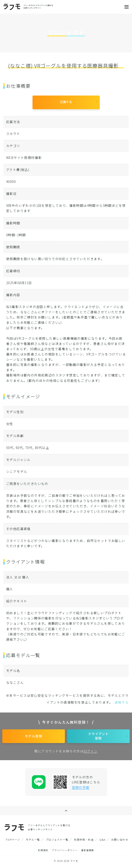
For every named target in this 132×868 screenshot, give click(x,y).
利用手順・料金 (84, 839)
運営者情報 (88, 850)
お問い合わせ (120, 839)
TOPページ (13, 839)
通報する (122, 702)
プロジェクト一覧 (57, 839)
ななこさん (15, 682)
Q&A (102, 839)
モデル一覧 (33, 839)
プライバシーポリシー (65, 850)
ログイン (91, 751)
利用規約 (43, 850)
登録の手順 (81, 787)
